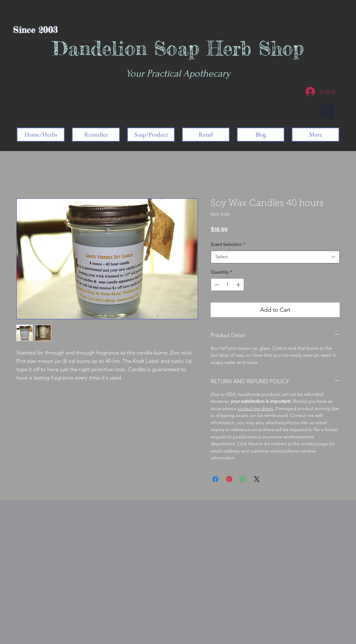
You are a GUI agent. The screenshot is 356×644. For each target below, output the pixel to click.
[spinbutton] (228, 285)
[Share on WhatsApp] (243, 479)
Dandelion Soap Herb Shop (178, 48)
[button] (327, 109)
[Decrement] (216, 285)
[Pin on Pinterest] (229, 479)
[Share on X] (257, 479)
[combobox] (275, 257)
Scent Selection (228, 244)
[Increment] (239, 285)
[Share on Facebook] (215, 479)
